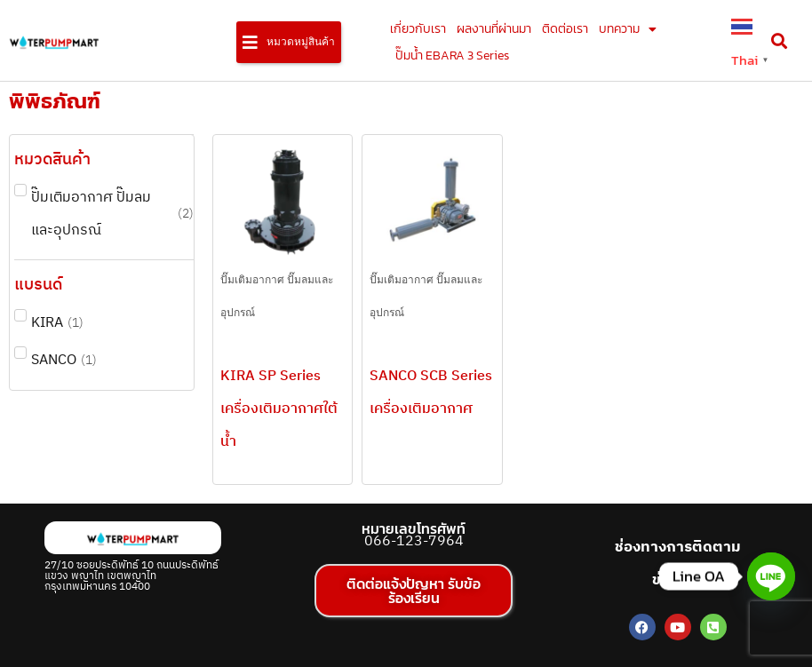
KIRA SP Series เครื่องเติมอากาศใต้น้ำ (279, 409)
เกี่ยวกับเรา (418, 29)
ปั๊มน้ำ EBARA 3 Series (452, 56)
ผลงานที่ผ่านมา (494, 29)
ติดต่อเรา (565, 29)
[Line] (771, 576)
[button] (289, 42)
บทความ (628, 29)
